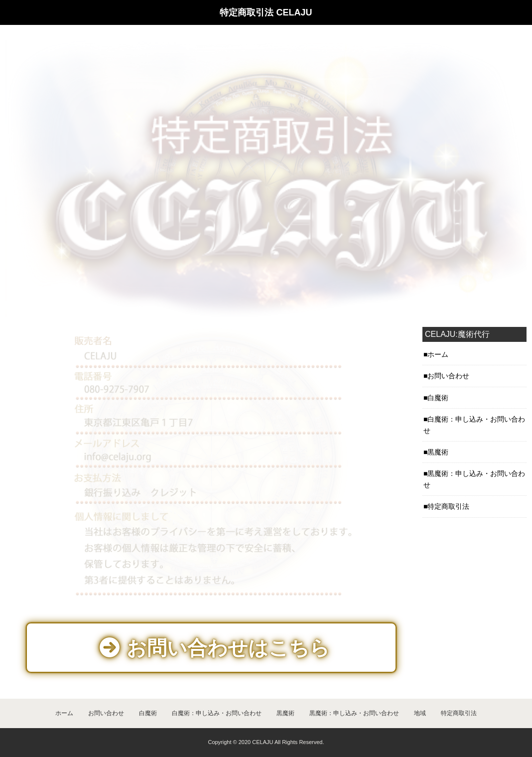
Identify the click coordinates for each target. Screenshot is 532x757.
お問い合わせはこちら (215, 648)
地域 (420, 713)
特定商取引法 (459, 713)
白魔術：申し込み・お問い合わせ (217, 713)
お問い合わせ (106, 713)
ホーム (64, 713)
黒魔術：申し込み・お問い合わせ (354, 713)
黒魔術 (285, 713)
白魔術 (148, 713)
